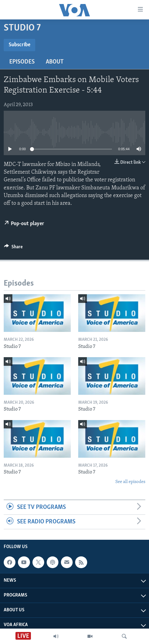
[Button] (13, 248)
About (55, 62)
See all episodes (130, 482)
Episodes (22, 62)
